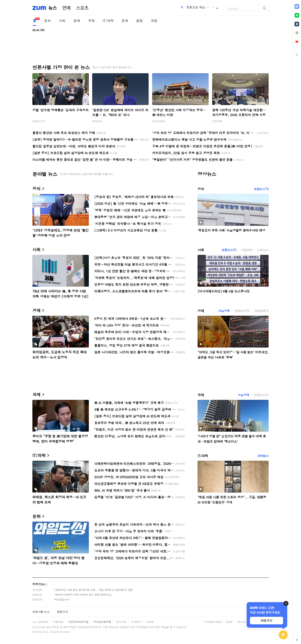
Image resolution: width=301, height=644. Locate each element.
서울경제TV (261, 311)
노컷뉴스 (263, 250)
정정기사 (38, 584)
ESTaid (39, 632)
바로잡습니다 (62, 599)
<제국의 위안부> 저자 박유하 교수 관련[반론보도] (83, 595)
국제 (91, 21)
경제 (77, 21)
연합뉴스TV (39, 121)
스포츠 (82, 8)
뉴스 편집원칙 (40, 622)
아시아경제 (158, 121)
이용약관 (58, 622)
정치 (47, 21)
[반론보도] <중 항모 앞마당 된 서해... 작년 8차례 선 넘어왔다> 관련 (94, 590)
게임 (154, 21)
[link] (297, 6)
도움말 (150, 622)
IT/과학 (108, 21)
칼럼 (139, 21)
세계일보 (97, 121)
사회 (62, 21)
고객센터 (136, 622)
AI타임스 (263, 456)
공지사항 (121, 622)
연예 (66, 8)
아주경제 (217, 121)
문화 (125, 21)
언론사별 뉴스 (41, 612)
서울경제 (247, 250)
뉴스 (53, 8)
